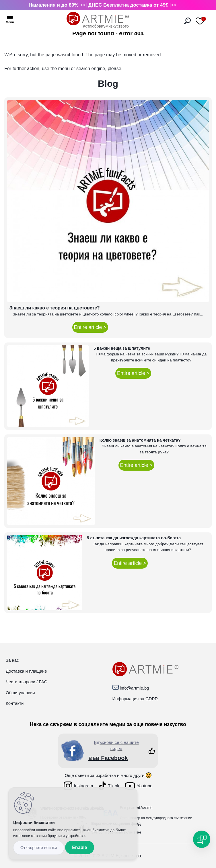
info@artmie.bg (135, 688)
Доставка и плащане (26, 671)
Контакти (15, 703)
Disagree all (39, 848)
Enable (79, 847)
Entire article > (90, 327)
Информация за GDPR (135, 699)
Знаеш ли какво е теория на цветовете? (55, 308)
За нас (12, 660)
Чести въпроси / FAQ (27, 682)
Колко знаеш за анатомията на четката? (140, 440)
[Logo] (98, 20)
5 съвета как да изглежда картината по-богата (134, 538)
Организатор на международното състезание (156, 818)
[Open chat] (202, 839)
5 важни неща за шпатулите (122, 348)
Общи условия (20, 693)
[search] (187, 21)
